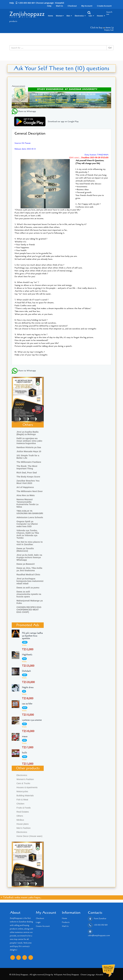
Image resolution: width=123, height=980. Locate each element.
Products (66, 922)
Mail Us (59, 6)
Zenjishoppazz (27, 14)
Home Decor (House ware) (29, 836)
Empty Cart (109, 30)
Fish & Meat (22, 800)
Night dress (28, 687)
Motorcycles (22, 791)
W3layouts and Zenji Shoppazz (66, 975)
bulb (24, 753)
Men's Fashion (24, 828)
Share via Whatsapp (24, 111)
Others (20, 816)
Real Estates (23, 812)
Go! (110, 48)
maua (25, 736)
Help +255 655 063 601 (22, 3)
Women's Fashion (25, 779)
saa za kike (27, 704)
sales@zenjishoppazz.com (99, 935)
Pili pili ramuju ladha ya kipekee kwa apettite (32, 636)
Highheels (27, 655)
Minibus (20, 820)
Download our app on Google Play (45, 121)
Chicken (20, 804)
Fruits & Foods (24, 808)
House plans (23, 824)
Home (51, 16)
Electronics (80, 16)
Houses (101, 16)
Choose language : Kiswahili (50, 3)
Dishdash (26, 671)
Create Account (104, 6)
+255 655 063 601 (101, 925)
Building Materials (25, 795)
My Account (87, 6)
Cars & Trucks (23, 783)
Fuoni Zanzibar (100, 919)
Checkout (72, 6)
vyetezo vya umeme (32, 720)
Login (38, 922)
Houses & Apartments (27, 787)
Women (60, 16)
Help (49, 6)
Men (69, 16)
